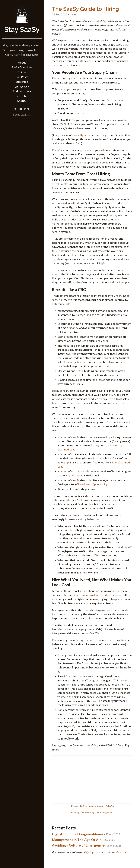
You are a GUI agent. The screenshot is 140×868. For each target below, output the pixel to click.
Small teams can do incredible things (96, 595)
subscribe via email (115, 852)
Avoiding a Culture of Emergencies (87, 845)
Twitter (84, 806)
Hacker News (96, 806)
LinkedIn (109, 806)
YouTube (22, 96)
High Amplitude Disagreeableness (86, 834)
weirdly (79, 135)
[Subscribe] (15, 110)
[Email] (27, 110)
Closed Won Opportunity (92, 484)
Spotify (22, 101)
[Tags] (21, 110)
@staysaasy (22, 86)
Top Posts (22, 77)
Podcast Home (22, 91)
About (22, 62)
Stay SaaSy (22, 29)
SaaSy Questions (22, 67)
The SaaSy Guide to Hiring (85, 9)
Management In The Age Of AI (83, 840)
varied (88, 135)
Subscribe (22, 82)
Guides (22, 72)
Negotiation (73, 475)
